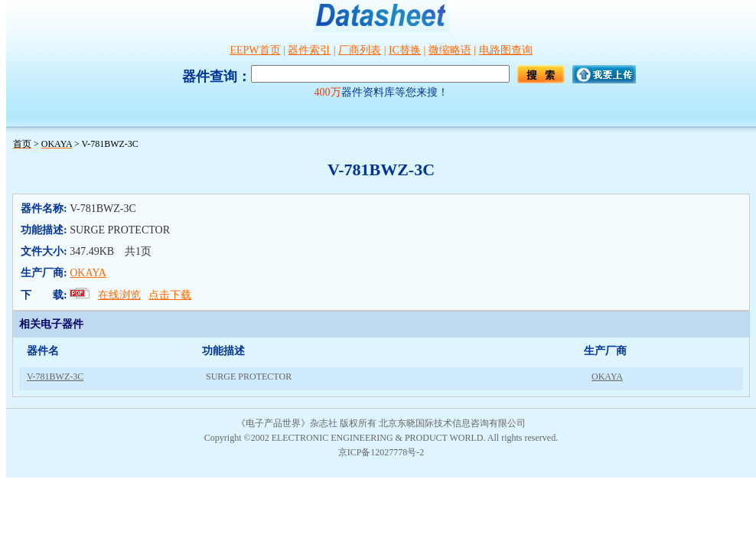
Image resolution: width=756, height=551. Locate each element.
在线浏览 (119, 295)
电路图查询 (506, 50)
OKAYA (88, 273)
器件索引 (309, 50)
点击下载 (170, 295)
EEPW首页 (255, 50)
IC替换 (405, 50)
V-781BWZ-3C (55, 377)
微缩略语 (450, 50)
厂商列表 (360, 50)
